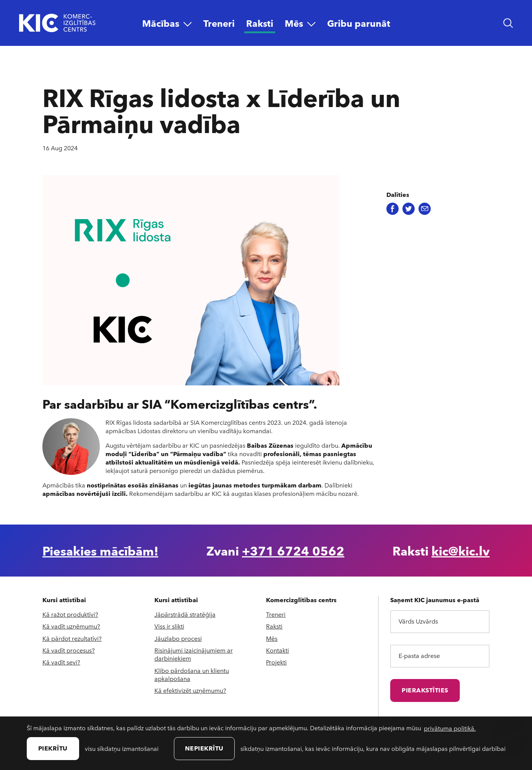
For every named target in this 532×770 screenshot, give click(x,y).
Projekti (276, 662)
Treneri (276, 614)
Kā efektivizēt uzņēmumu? (190, 690)
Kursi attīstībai (64, 600)
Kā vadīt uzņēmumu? (71, 626)
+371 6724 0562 (293, 551)
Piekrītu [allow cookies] (53, 748)
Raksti (274, 626)
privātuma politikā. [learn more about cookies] (450, 728)
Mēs (272, 638)
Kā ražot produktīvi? (70, 614)
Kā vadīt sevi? (61, 662)
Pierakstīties (425, 690)
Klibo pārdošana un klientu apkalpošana (192, 674)
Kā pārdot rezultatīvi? (72, 638)
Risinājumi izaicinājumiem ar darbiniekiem (194, 654)
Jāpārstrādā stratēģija (185, 614)
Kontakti (277, 650)
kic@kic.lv (461, 551)
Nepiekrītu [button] (204, 748)
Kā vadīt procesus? (69, 650)
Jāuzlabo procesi (178, 638)
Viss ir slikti (169, 626)
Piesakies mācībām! (100, 551)
